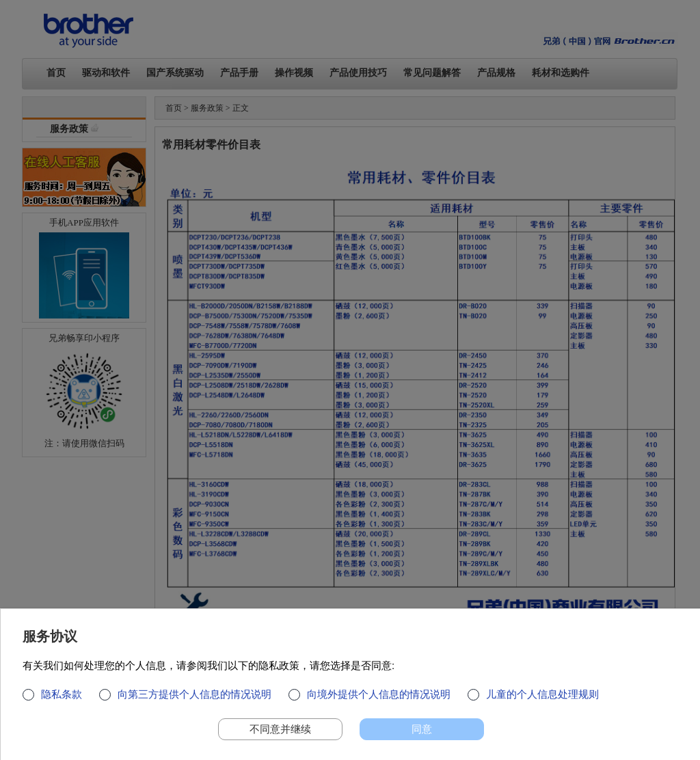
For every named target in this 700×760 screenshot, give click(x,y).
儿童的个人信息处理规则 (542, 694)
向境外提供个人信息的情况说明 (379, 694)
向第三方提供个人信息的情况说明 (194, 694)
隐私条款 (62, 694)
